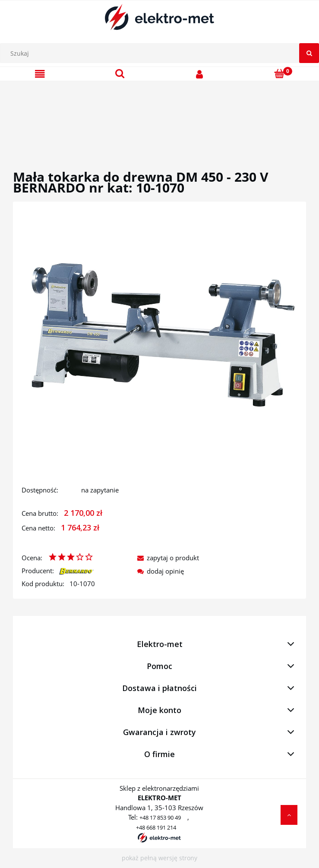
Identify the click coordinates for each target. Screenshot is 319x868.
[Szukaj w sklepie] (162, 53)
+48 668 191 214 (156, 827)
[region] (159, 115)
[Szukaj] (309, 53)
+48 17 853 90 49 (160, 817)
